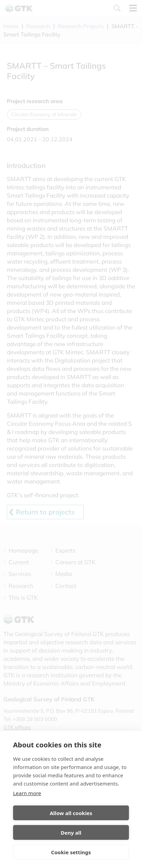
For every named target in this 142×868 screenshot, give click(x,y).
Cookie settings (71, 852)
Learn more (27, 793)
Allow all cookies (71, 813)
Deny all (71, 833)
